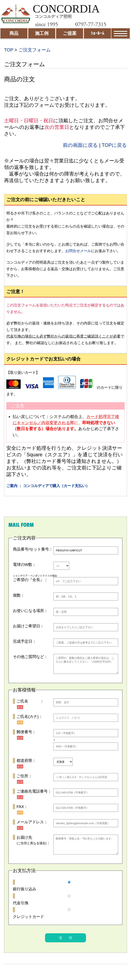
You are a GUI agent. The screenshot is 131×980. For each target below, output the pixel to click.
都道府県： (26, 764)
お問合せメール (78, 251)
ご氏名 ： (30, 704)
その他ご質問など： (30, 657)
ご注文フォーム (35, 50)
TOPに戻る (114, 145)
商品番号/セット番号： (33, 549)
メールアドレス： (32, 825)
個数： (19, 595)
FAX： (22, 810)
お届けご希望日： (28, 626)
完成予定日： (25, 641)
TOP (9, 50)
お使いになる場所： (30, 611)
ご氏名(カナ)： (30, 720)
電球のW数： (24, 565)
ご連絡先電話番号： (34, 794)
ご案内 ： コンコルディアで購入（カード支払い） (48, 486)
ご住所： (24, 779)
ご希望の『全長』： (30, 580)
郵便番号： (26, 735)
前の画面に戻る (80, 145)
